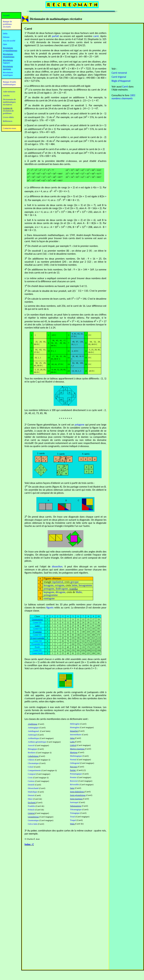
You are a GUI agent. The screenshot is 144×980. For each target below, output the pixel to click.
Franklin (31, 806)
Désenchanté (33, 788)
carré (96, 36)
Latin (73, 742)
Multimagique (76, 756)
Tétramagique (76, 809)
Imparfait (74, 731)
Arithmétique (33, 738)
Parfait (73, 770)
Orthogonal (75, 763)
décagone (60, 592)
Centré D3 (37, 635)
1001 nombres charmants (123, 97)
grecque (75, 582)
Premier (73, 777)
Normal (73, 759)
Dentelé (31, 785)
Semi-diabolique (77, 792)
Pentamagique (76, 774)
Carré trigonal (119, 77)
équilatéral (58, 582)
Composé (32, 774)
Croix (30, 777)
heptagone (49, 592)
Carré (125, 87)
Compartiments (34, 770)
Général (31, 813)
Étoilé (37, 647)
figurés (50, 608)
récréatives (7, 105)
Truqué (73, 820)
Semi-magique (76, 799)
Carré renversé (119, 73)
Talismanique (76, 806)
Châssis (31, 760)
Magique (74, 752)
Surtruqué (74, 802)
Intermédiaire (76, 735)
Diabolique (33, 792)
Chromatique (33, 763)
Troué (73, 817)
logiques (7, 63)
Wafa (72, 824)
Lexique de (8, 108)
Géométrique (33, 817)
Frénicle (31, 810)
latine (75, 585)
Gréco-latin (33, 824)
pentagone (49, 589)
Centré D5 (37, 650)
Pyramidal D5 (37, 644)
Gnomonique (33, 820)
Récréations (8, 60)
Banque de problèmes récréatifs (7, 24)
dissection (57, 566)
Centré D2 (38, 629)
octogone (60, 585)
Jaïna (72, 738)
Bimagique (32, 749)
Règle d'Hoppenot (121, 81)
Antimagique (33, 728)
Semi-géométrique (78, 795)
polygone (80, 425)
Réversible (75, 784)
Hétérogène (75, 724)
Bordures (32, 753)
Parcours (74, 767)
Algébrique (33, 724)
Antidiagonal (34, 731)
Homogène (75, 727)
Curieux (31, 781)
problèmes (7, 113)
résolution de (8, 111)
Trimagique (75, 813)
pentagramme (51, 595)
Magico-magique (78, 749)
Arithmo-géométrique (37, 742)
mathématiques (9, 102)
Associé (31, 745)
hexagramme (85, 585)
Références (8, 121)
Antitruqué (32, 735)
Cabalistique (33, 756)
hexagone (49, 585)
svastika (73, 589)
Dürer (30, 799)
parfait (55, 36)
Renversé (74, 781)
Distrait (31, 795)
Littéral (73, 745)
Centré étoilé (37, 653)
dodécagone (62, 589)
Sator (72, 788)
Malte (79, 592)
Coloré (31, 767)
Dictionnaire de (9, 99)
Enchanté (32, 802)
